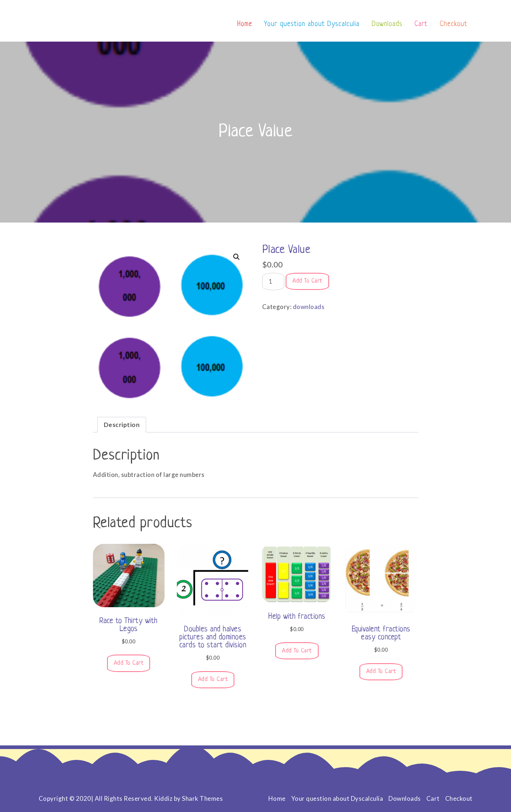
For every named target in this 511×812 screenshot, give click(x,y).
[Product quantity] (273, 282)
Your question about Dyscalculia (312, 24)
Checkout (453, 24)
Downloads (387, 24)
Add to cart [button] (129, 663)
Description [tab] (122, 425)
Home (245, 24)
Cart (421, 24)
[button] (237, 257)
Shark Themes (202, 798)
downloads (309, 307)
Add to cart (307, 281)
